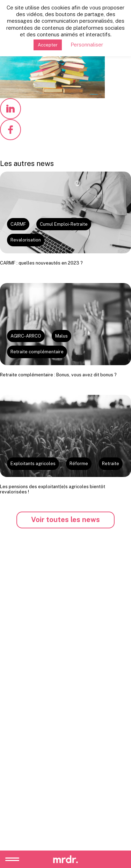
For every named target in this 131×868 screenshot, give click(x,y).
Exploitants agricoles (33, 464)
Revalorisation (26, 240)
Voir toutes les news (65, 520)
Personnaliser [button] (87, 45)
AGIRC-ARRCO (26, 336)
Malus (61, 336)
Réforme (79, 464)
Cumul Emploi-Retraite (64, 224)
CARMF (18, 224)
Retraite (111, 464)
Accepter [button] (48, 45)
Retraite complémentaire (37, 352)
